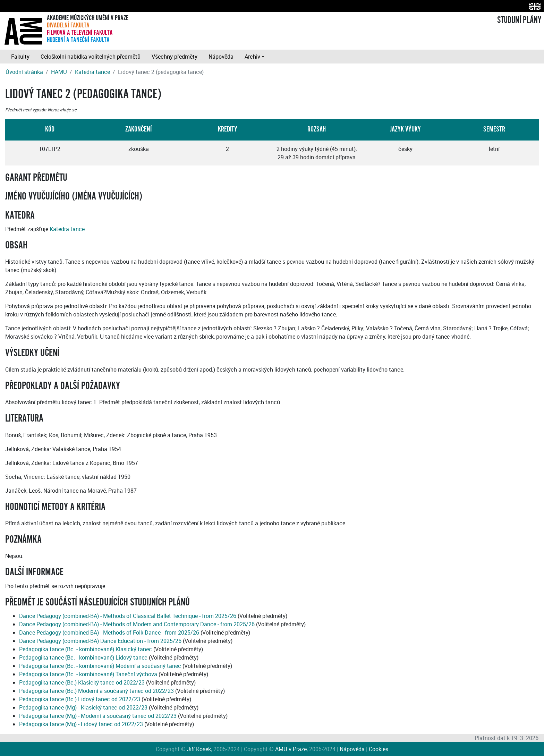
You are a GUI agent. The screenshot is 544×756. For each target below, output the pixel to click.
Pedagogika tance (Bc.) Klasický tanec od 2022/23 (82, 682)
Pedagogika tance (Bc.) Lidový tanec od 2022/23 (80, 699)
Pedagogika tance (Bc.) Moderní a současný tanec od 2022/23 (96, 691)
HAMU (59, 72)
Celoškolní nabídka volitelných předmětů (91, 57)
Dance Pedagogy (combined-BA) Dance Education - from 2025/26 (100, 641)
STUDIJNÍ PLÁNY (519, 20)
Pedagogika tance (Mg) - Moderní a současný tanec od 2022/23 (98, 716)
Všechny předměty (175, 57)
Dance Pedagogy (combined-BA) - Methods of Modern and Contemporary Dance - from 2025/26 (137, 624)
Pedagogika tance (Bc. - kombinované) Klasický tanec (86, 649)
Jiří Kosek (199, 749)
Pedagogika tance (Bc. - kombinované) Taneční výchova (88, 674)
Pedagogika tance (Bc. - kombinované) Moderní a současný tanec (100, 666)
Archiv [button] (252, 57)
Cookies (379, 749)
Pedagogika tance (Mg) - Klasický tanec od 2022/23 (83, 707)
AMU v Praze (291, 749)
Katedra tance (92, 72)
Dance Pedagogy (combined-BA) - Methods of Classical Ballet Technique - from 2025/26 (128, 616)
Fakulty (20, 57)
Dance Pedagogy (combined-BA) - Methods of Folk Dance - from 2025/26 (109, 632)
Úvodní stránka (24, 72)
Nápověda (221, 57)
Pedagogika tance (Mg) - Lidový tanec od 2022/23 (81, 724)
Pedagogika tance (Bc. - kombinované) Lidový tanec (83, 657)
